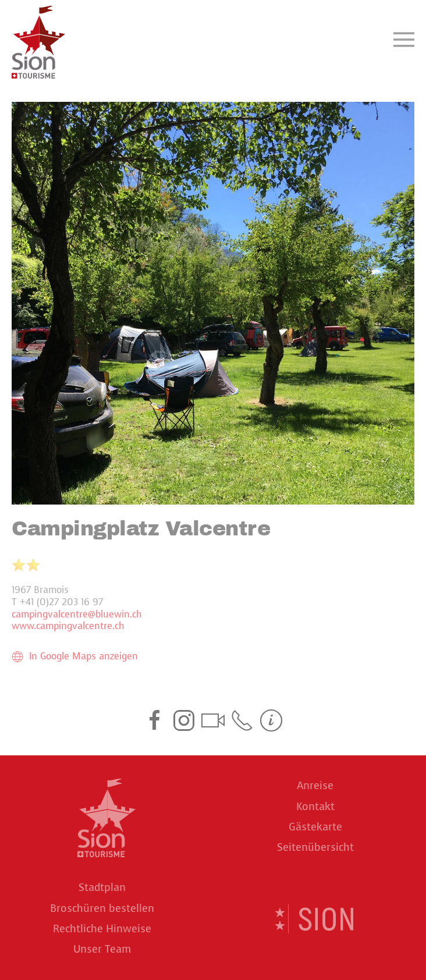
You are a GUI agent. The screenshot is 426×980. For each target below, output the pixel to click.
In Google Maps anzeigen (75, 656)
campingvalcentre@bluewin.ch (77, 614)
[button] (404, 40)
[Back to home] (38, 39)
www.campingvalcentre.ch (68, 626)
